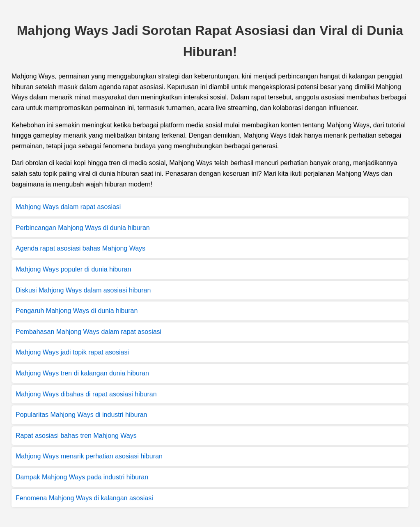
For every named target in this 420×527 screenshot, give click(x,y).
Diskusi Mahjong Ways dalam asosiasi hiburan (83, 290)
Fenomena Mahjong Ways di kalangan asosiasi (84, 498)
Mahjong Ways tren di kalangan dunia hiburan (82, 373)
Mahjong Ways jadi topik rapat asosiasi (72, 352)
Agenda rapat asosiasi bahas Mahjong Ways (80, 248)
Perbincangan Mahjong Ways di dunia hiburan (83, 228)
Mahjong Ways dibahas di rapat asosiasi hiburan (86, 394)
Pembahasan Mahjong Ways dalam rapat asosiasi (88, 332)
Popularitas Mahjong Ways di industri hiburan (81, 415)
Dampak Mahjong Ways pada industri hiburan (82, 477)
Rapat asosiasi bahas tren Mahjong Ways (76, 436)
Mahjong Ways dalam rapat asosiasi (68, 207)
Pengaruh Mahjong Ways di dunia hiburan (77, 311)
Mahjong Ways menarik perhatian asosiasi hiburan (89, 456)
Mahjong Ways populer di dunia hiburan (73, 269)
